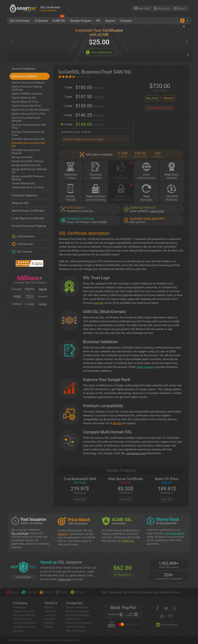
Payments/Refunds (24, 615)
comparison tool (136, 453)
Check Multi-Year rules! (160, 108)
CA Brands (41, 21)
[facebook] (158, 608)
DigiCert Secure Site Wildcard (28, 83)
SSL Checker (22, 252)
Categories (74, 603)
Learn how (65, 579)
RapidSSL (50, 619)
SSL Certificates (20, 21)
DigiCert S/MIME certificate (27, 94)
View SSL (80, 499)
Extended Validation (25, 195)
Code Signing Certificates (28, 218)
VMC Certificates (76, 631)
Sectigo (49, 623)
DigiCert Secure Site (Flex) (26, 106)
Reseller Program (81, 21)
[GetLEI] (24, 568)
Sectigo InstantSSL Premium (28, 161)
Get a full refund (175, 533)
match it (63, 534)
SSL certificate (20, 533)
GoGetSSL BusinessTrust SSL (28, 139)
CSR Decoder (22, 244)
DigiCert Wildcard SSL (24, 98)
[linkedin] (171, 616)
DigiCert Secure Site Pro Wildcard (30, 110)
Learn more (157, 211)
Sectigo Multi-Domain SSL (26, 165)
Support (110, 21)
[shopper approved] (175, 608)
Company (126, 21)
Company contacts (24, 627)
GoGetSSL (51, 611)
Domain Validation (24, 69)
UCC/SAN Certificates (79, 623)
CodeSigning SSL (76, 627)
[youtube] (162, 616)
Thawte (49, 627)
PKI (98, 21)
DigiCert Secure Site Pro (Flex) (28, 114)
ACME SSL (59, 20)
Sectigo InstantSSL (22, 157)
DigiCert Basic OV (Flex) (25, 102)
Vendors (51, 603)
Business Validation (24, 76)
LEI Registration (122, 575)
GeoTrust (50, 615)
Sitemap (18, 631)
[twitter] (166, 608)
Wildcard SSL (20, 203)
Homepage (19, 607)
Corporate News (22, 619)
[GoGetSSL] (24, 8)
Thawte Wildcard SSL (23, 183)
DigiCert (49, 607)
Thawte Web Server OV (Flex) (28, 187)
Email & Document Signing (29, 226)
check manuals (145, 367)
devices (118, 423)
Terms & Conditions (24, 623)
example (98, 303)
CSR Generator (23, 236)
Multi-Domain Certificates (28, 211)
